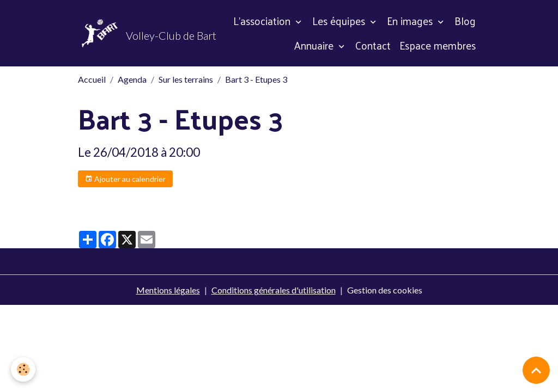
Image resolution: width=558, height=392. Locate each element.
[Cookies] (23, 369)
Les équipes (340, 21)
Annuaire (315, 45)
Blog (465, 21)
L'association (263, 21)
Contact (373, 45)
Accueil (92, 79)
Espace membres (438, 45)
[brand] (125, 33)
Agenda (132, 79)
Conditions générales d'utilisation (274, 290)
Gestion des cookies (385, 290)
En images (411, 21)
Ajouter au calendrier (125, 179)
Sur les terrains (186, 79)
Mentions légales (168, 290)
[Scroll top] (536, 370)
